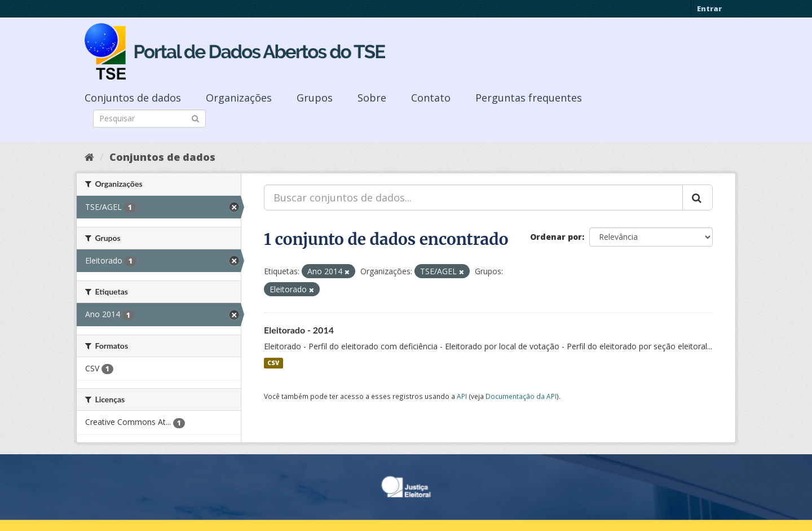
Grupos (315, 98)
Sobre (372, 98)
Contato (431, 98)
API (462, 396)
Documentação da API (521, 396)
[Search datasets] (149, 119)
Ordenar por (556, 237)
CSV (273, 363)
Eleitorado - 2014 (299, 330)
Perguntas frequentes (529, 98)
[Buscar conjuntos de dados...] (473, 198)
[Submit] (195, 118)
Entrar (709, 8)
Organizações (239, 98)
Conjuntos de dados (133, 98)
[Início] (89, 157)
